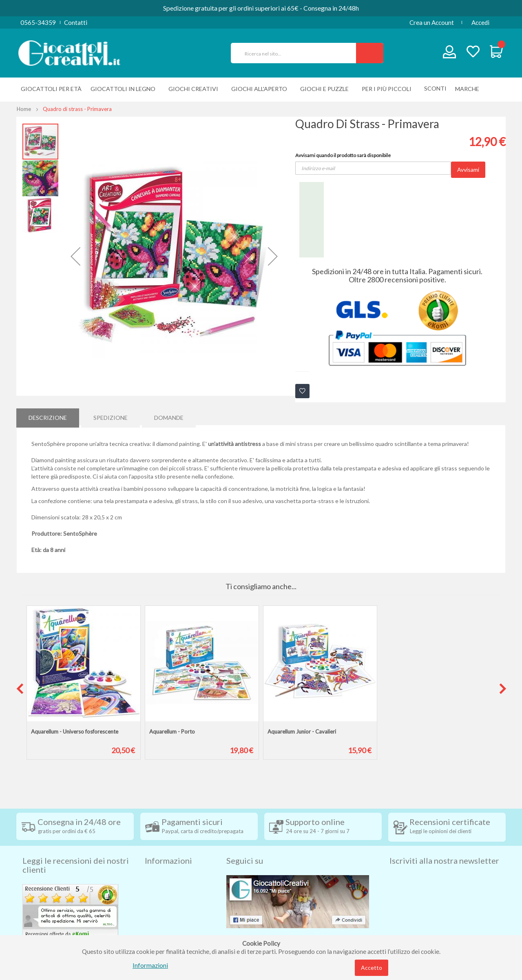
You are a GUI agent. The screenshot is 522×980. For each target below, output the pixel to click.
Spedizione (111, 416)
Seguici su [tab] (245, 847)
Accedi (480, 22)
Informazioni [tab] (168, 847)
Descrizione (48, 416)
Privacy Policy (164, 914)
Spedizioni (159, 865)
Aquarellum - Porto (172, 732)
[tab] (48, 417)
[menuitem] (469, 89)
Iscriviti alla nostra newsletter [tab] (444, 847)
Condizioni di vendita (173, 878)
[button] (75, 256)
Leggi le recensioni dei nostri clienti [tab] (76, 851)
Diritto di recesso (169, 890)
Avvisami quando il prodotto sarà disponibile (343, 155)
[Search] (370, 53)
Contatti (76, 22)
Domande (169, 416)
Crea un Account (432, 22)
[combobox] (297, 53)
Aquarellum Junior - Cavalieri (302, 732)
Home (24, 109)
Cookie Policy (164, 927)
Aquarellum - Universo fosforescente (75, 732)
